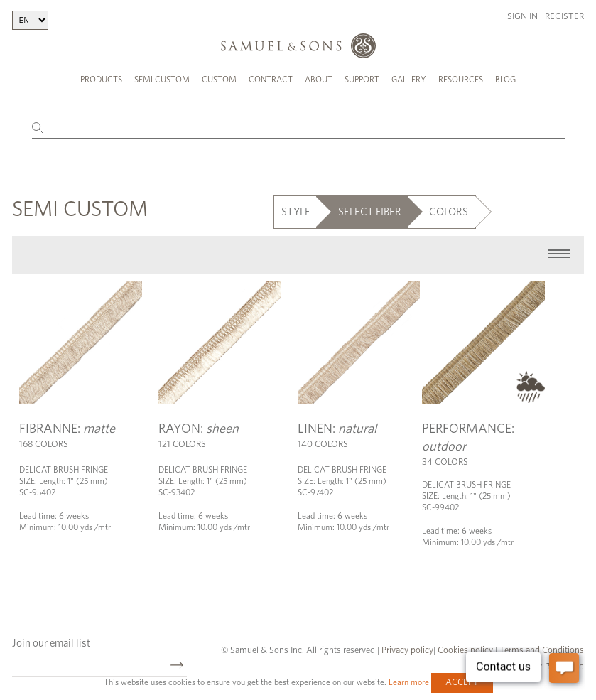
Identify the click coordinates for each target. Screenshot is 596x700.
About (319, 80)
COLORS (449, 209)
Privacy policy (407, 648)
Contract (271, 80)
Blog (505, 80)
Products (101, 80)
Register (564, 17)
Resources (461, 80)
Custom (219, 80)
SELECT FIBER (370, 209)
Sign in (522, 17)
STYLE (296, 209)
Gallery (409, 80)
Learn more (409, 682)
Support (362, 80)
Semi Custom (162, 80)
